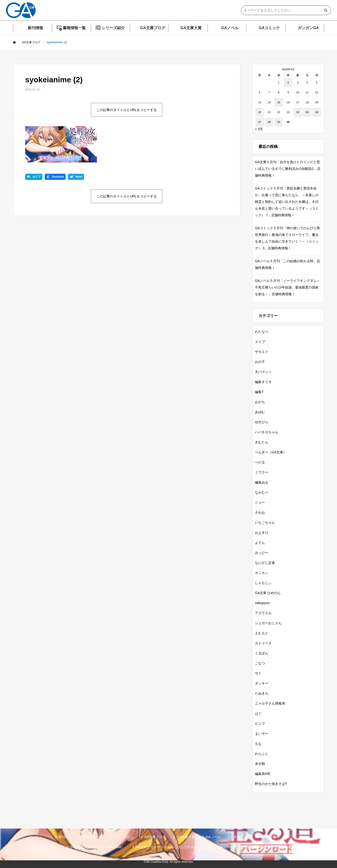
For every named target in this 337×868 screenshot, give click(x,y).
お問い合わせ (285, 847)
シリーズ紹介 (113, 28)
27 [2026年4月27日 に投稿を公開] (260, 122)
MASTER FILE (229, 847)
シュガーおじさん (268, 623)
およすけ (262, 533)
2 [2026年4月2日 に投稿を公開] (288, 83)
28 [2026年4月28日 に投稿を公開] (269, 122)
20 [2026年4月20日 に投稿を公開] (260, 112)
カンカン (262, 573)
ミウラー (262, 472)
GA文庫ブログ (153, 28)
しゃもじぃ (263, 583)
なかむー (262, 492)
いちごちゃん (265, 523)
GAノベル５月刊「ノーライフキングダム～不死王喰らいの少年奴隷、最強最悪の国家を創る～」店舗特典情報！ (287, 287)
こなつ (260, 663)
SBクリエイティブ (45, 847)
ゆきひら (262, 422)
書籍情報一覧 (74, 28)
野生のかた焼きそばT (271, 784)
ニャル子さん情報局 (270, 703)
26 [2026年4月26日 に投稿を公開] (317, 112)
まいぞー (262, 734)
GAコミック (269, 28)
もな (258, 744)
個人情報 (258, 847)
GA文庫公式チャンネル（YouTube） (97, 847)
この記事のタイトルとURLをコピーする (127, 110)
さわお (260, 512)
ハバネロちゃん (267, 432)
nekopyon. (263, 603)
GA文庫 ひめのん (268, 593)
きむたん (262, 442)
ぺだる (260, 462)
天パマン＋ (263, 372)
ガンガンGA (308, 28)
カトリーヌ (263, 643)
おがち (260, 402)
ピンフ (260, 723)
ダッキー (262, 683)
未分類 (260, 764)
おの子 (260, 362)
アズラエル (263, 613)
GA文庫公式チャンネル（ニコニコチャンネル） (171, 847)
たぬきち (262, 693)
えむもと (262, 633)
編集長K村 (263, 774)
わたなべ (262, 332)
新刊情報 (35, 28)
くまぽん (262, 653)
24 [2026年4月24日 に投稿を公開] (298, 112)
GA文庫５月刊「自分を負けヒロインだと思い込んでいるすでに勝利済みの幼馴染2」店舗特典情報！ (288, 169)
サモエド (262, 352)
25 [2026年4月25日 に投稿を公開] (307, 112)
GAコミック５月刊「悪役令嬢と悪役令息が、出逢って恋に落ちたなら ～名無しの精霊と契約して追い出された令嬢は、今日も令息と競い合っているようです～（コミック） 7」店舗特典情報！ (287, 202)
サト (258, 673)
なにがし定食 (265, 563)
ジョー (260, 502)
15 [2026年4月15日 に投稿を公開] (279, 102)
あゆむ (260, 412)
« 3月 (259, 129)
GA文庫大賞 (191, 28)
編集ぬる (262, 482)
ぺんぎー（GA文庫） (271, 452)
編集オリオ (263, 382)
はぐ (258, 713)
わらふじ (262, 754)
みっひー (262, 553)
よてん (260, 543)
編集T (259, 392)
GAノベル (230, 28)
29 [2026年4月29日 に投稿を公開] (279, 122)
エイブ (260, 342)
